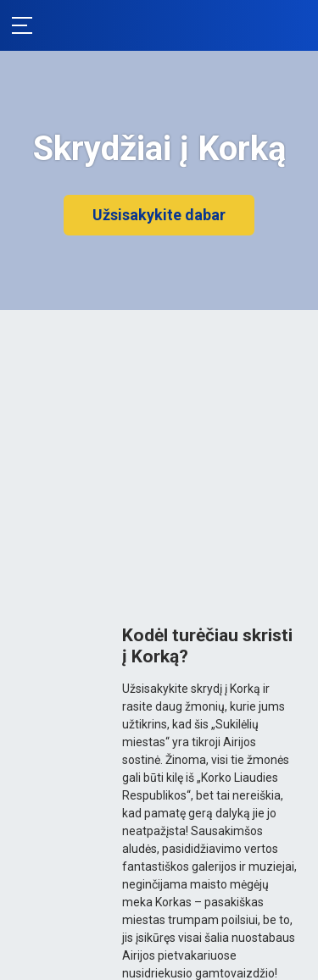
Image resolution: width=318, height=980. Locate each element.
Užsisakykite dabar (159, 215)
